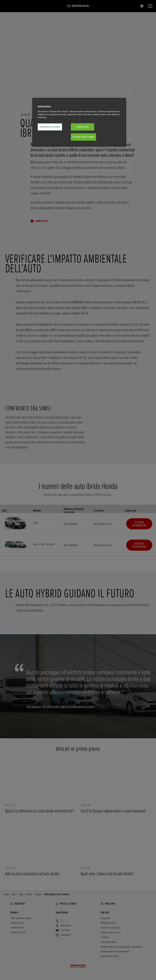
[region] (79, 122)
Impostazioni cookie (50, 127)
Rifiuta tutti (83, 127)
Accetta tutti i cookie (83, 137)
